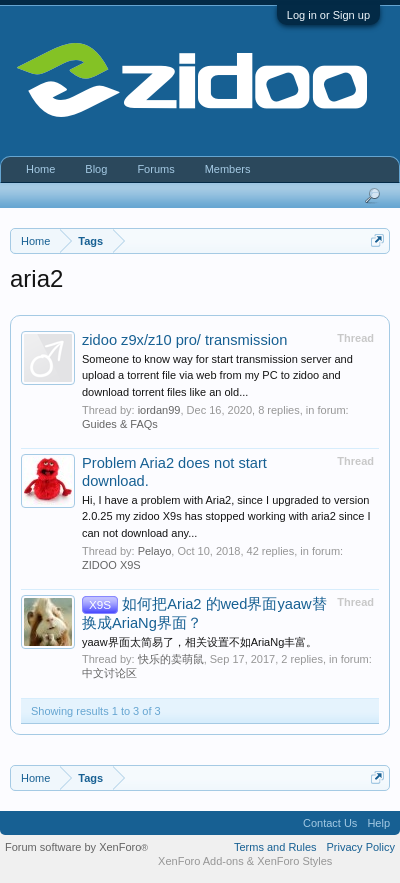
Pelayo (155, 551)
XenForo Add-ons (201, 861)
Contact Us (330, 823)
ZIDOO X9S (111, 565)
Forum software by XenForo (76, 847)
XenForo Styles (294, 861)
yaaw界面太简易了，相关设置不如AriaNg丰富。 (199, 642)
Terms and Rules (275, 847)
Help (378, 823)
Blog (96, 169)
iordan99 (159, 410)
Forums (155, 169)
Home (40, 169)
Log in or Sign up (328, 15)
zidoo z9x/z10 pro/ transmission (184, 340)
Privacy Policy (361, 847)
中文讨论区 (109, 673)
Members (228, 169)
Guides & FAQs (120, 424)
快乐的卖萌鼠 (171, 659)
